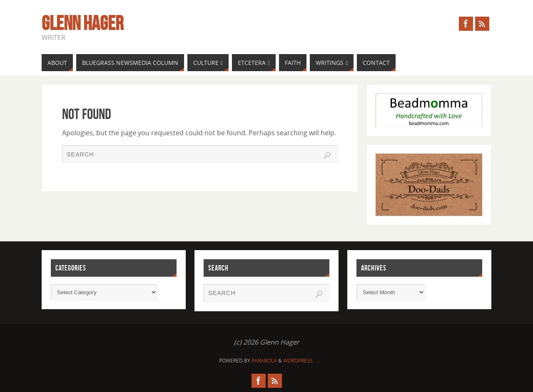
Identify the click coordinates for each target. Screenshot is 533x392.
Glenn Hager (82, 23)
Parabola (264, 361)
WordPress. (299, 361)
